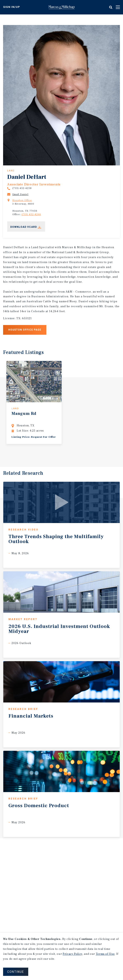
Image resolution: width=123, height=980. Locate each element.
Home (62, 7)
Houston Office (22, 200)
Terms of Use (105, 954)
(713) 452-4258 (22, 188)
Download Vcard (24, 227)
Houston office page (25, 330)
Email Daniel (20, 194)
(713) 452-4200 (31, 214)
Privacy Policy (73, 954)
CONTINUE (16, 972)
